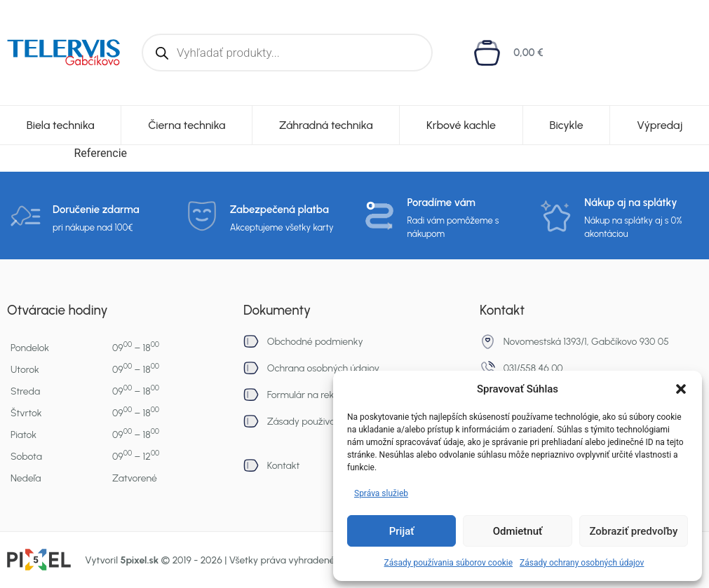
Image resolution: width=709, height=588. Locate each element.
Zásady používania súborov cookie (449, 563)
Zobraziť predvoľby (633, 531)
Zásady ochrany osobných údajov (582, 563)
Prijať (402, 531)
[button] (681, 389)
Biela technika (61, 125)
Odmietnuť (518, 531)
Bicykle (566, 125)
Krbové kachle (461, 125)
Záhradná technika (326, 125)
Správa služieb (381, 493)
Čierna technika (187, 125)
